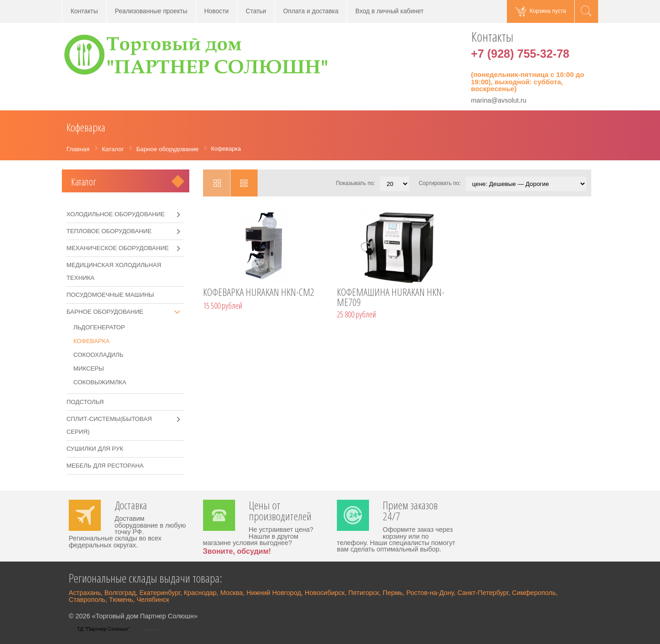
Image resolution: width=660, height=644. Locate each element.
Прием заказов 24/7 (410, 512)
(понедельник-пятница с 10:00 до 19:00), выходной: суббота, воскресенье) (528, 82)
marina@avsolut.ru (499, 100)
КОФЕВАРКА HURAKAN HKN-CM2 (259, 293)
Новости (217, 11)
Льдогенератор (99, 327)
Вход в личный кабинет (389, 11)
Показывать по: (356, 183)
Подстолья (85, 402)
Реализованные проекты (151, 11)
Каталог (84, 182)
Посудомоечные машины (110, 295)
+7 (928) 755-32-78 (520, 54)
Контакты (84, 11)
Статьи (256, 11)
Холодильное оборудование (116, 214)
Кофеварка (91, 341)
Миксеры (89, 368)
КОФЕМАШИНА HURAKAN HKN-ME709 (391, 298)
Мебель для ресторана (105, 466)
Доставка (131, 506)
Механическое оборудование (118, 248)
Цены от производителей (280, 512)
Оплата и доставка (311, 11)
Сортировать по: (440, 183)
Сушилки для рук (95, 449)
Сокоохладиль (98, 355)
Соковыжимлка (100, 382)
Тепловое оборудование (109, 231)
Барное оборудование (105, 312)
